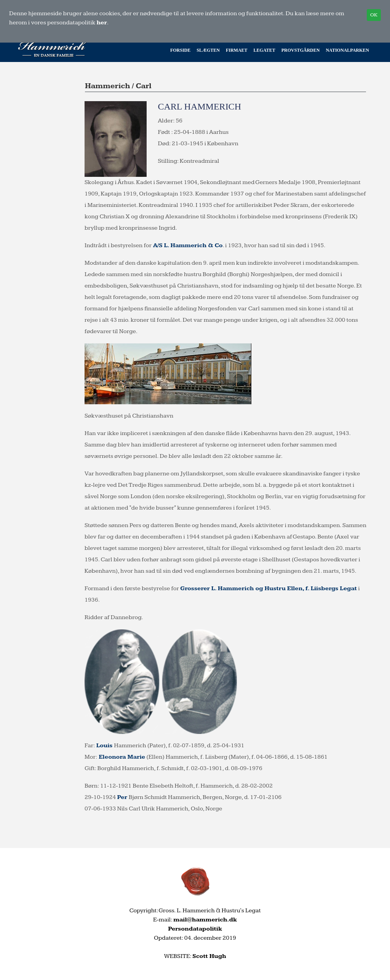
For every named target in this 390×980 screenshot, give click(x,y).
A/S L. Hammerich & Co (187, 245)
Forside (180, 50)
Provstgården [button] (301, 50)
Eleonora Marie (121, 757)
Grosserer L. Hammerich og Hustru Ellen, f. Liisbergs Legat (269, 588)
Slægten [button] (208, 50)
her (102, 23)
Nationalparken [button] (347, 50)
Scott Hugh (209, 956)
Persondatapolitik (195, 929)
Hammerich (107, 86)
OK (374, 15)
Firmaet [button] (237, 50)
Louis (105, 746)
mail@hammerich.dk (205, 920)
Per (123, 797)
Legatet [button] (265, 50)
